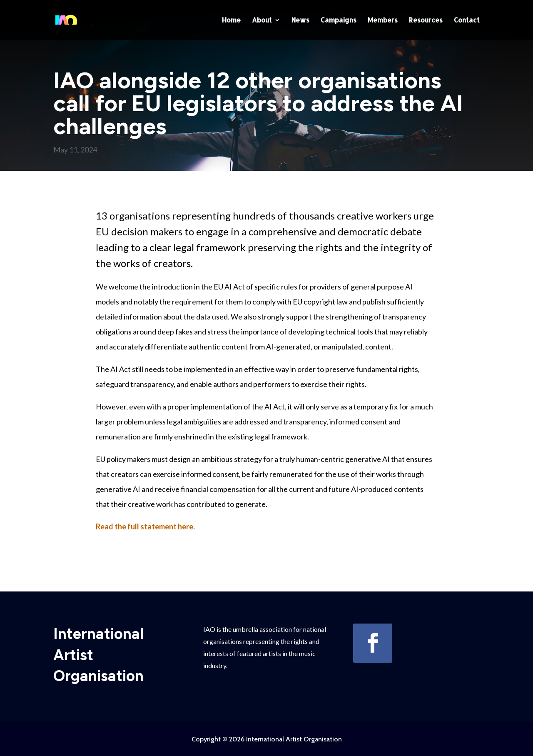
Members (383, 21)
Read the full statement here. (145, 526)
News (300, 21)
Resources (426, 21)
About (262, 21)
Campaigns (339, 21)
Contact (467, 21)
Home (231, 21)
